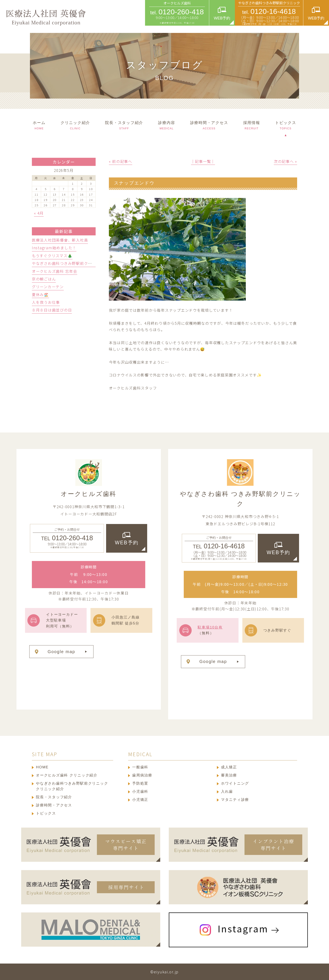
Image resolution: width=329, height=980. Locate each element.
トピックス (46, 813)
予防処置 (140, 783)
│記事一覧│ (203, 161)
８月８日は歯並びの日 (52, 310)
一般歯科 (140, 767)
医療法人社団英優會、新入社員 (60, 240)
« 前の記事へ (121, 161)
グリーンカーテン (48, 287)
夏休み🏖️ (40, 294)
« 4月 (39, 213)
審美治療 (229, 775)
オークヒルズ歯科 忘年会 (55, 271)
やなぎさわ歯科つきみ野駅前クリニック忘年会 (74, 263)
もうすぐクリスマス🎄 (52, 256)
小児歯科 (140, 791)
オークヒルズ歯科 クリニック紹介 (67, 775)
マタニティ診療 (235, 800)
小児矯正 (140, 800)
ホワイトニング (235, 783)
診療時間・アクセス (54, 805)
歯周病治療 (142, 775)
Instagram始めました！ (54, 248)
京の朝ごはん (44, 279)
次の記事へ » (285, 161)
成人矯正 (229, 767)
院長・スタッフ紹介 (54, 797)
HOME (42, 767)
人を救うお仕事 (46, 302)
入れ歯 (227, 791)
